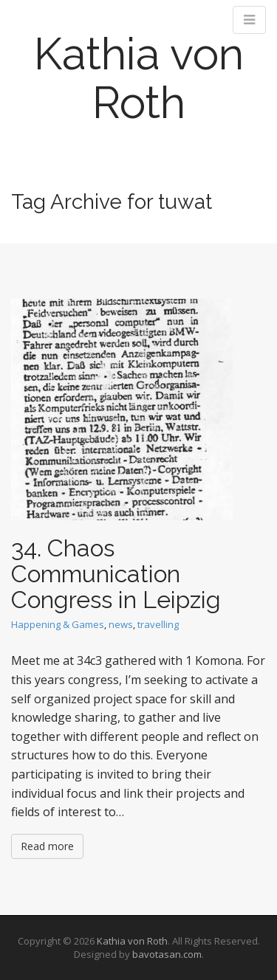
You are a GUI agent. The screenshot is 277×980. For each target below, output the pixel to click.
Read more (47, 846)
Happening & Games (58, 624)
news (121, 624)
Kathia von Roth (139, 78)
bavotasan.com (167, 954)
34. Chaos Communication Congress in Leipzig (116, 574)
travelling (158, 624)
